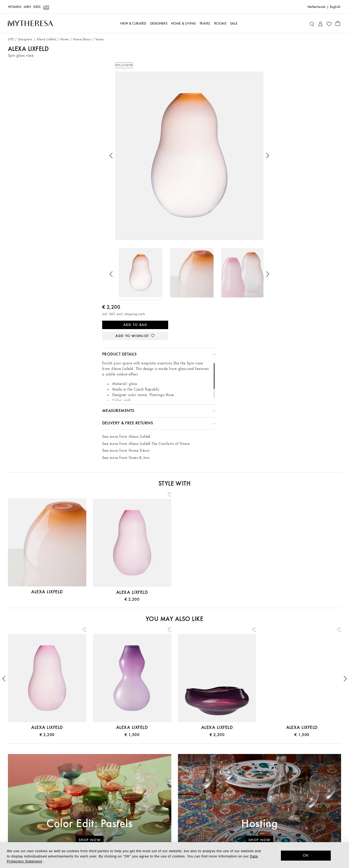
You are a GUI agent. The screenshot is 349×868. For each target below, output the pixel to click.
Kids (37, 7)
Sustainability (175, 798)
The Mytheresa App (174, 790)
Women (15, 7)
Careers (175, 814)
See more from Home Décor (230, 209)
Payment (62, 806)
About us (175, 782)
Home (64, 39)
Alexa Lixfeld (46, 39)
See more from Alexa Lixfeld (230, 195)
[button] (43, 140)
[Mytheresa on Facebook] (268, 820)
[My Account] (320, 23)
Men (27, 7)
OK (306, 855)
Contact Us (62, 790)
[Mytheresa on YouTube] (296, 820)
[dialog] (175, 855)
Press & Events (175, 806)
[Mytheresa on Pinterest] (278, 820)
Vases (100, 39)
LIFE (46, 7)
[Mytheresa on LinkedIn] (260, 820)
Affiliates (175, 830)
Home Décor (82, 39)
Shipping (62, 814)
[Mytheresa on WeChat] (314, 820)
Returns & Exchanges (62, 822)
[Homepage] (30, 23)
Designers (25, 39)
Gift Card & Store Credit (62, 798)
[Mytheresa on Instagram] (287, 820)
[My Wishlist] (329, 23)
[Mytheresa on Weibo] (305, 820)
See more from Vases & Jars (230, 216)
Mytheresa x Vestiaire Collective (62, 830)
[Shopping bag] (338, 23)
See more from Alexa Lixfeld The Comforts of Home (250, 202)
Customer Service (62, 782)
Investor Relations (175, 822)
